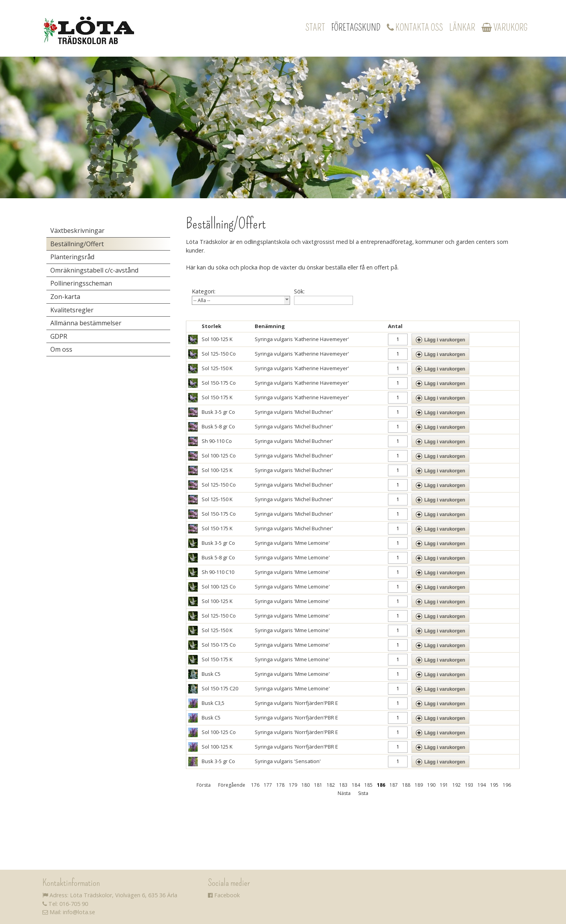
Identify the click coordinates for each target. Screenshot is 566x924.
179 (293, 785)
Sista (363, 793)
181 (318, 785)
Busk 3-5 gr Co (218, 412)
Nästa (344, 793)
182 (331, 785)
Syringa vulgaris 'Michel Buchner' (294, 412)
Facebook (224, 895)
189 (419, 785)
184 (356, 785)
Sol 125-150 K (217, 368)
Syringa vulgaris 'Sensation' (288, 761)
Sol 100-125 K (217, 339)
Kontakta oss (415, 28)
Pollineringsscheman (81, 283)
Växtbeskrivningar (77, 231)
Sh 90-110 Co (217, 441)
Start (315, 28)
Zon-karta (65, 297)
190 (431, 785)
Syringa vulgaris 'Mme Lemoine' (292, 543)
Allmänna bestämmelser (86, 323)
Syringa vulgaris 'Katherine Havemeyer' (302, 339)
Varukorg (504, 28)
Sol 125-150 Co (219, 354)
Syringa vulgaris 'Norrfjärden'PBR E (296, 703)
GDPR (59, 336)
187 (394, 785)
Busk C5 (211, 674)
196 (507, 785)
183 (343, 785)
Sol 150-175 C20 (220, 688)
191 (444, 785)
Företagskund (356, 28)
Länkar (462, 28)
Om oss (61, 349)
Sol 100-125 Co (219, 456)
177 (268, 785)
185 (368, 785)
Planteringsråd (72, 257)
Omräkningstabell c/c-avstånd (94, 270)
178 (280, 785)
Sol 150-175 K (217, 397)
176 (255, 785)
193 (469, 785)
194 (482, 785)
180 (306, 785)
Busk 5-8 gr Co (218, 426)
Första (204, 785)
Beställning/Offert (77, 244)
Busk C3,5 (213, 703)
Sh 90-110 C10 (218, 572)
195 (494, 785)
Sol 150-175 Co (219, 383)
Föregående (232, 785)
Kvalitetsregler (72, 310)
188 (406, 785)
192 (457, 785)
